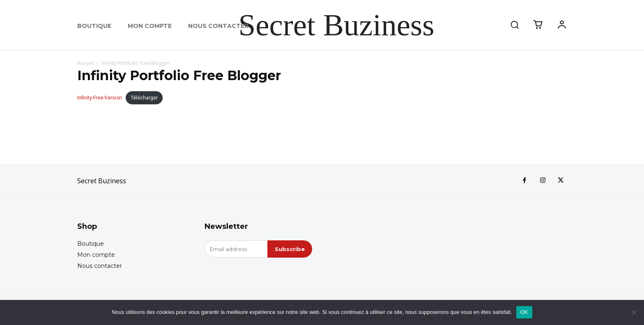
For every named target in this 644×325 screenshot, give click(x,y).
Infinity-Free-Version (100, 98)
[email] (236, 249)
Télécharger (144, 98)
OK (524, 312)
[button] (515, 25)
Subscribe (290, 249)
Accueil (85, 63)
